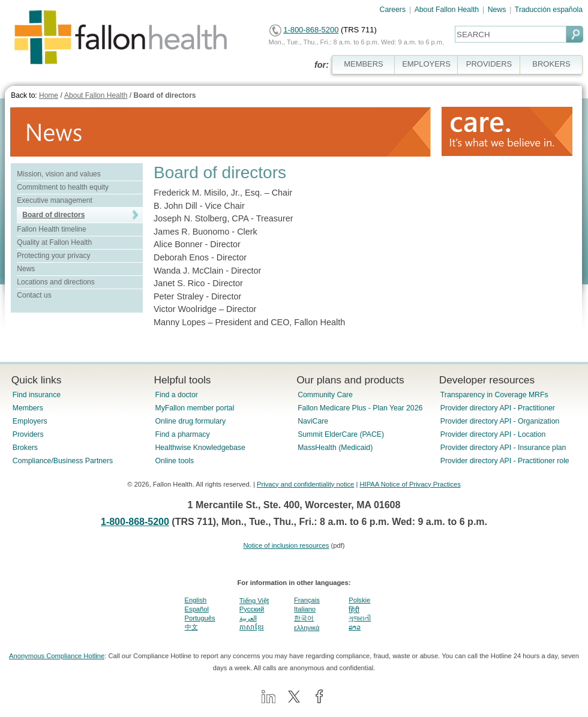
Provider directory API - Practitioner (498, 408)
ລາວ (355, 627)
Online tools (174, 461)
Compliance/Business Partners (63, 461)
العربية (248, 618)
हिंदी (354, 610)
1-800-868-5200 (311, 30)
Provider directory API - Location (493, 434)
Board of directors (164, 95)
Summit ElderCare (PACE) (341, 434)
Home (49, 95)
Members (28, 408)
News (497, 10)
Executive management (54, 200)
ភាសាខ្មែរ (252, 627)
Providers (28, 434)
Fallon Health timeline (51, 229)
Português (200, 618)
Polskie (359, 600)
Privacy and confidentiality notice (305, 484)
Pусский (252, 609)
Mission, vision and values (58, 174)
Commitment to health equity (63, 187)
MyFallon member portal (194, 408)
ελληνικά (307, 628)
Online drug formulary (190, 421)
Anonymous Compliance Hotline (57, 656)
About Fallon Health (447, 10)
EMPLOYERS (426, 64)
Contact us (34, 295)
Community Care (325, 395)
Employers (30, 421)
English (196, 600)
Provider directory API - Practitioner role (505, 461)
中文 (191, 627)
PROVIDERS (489, 64)
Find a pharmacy (182, 434)
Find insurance (37, 395)
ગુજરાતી (360, 618)
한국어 (304, 618)
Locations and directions (55, 282)
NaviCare (313, 421)
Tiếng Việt (254, 601)
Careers (393, 10)
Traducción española (549, 10)
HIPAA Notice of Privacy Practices (410, 484)
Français (307, 600)
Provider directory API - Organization (500, 421)
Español (197, 609)
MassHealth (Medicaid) (335, 448)
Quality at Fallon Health (54, 242)
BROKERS (551, 64)
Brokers (25, 448)
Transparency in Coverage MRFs (494, 395)
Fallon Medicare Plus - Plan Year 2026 (360, 408)
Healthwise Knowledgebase (200, 448)
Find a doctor (176, 395)
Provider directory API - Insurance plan (503, 448)
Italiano (305, 609)
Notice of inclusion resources (286, 545)
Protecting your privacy (53, 256)
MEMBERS (364, 64)
